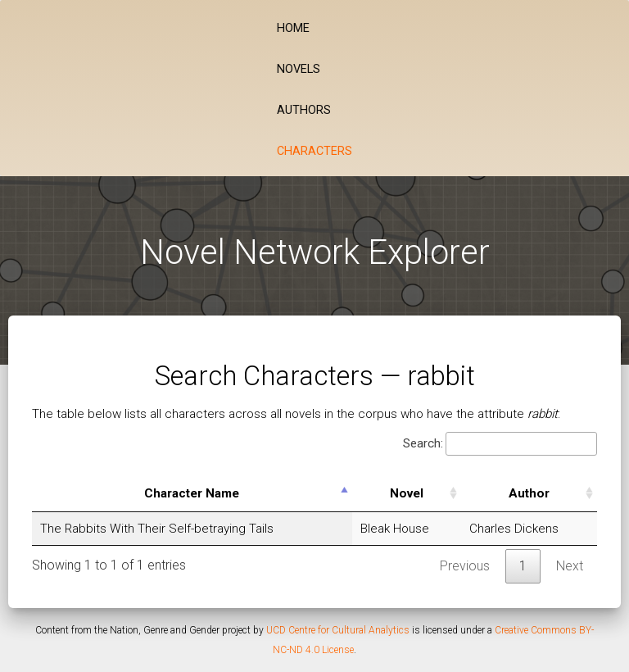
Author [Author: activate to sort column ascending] (529, 493)
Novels (299, 69)
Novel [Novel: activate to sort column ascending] (407, 493)
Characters (314, 151)
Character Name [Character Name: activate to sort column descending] (192, 493)
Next (570, 566)
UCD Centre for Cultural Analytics (338, 630)
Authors (304, 110)
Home (293, 28)
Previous (465, 566)
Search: (500, 444)
